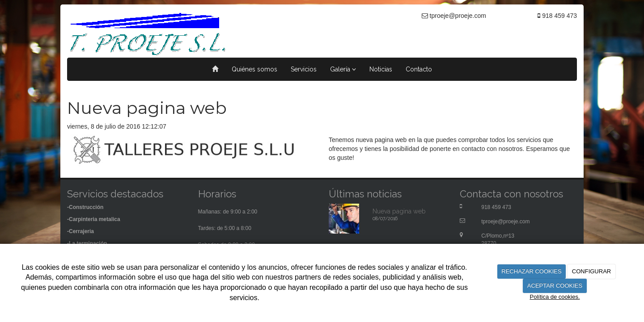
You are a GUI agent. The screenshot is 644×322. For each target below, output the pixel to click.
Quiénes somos (254, 69)
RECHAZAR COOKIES (531, 271)
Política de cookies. (555, 297)
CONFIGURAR (591, 271)
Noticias (381, 69)
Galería (343, 69)
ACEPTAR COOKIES (555, 286)
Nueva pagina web (399, 211)
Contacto (419, 69)
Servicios (304, 69)
